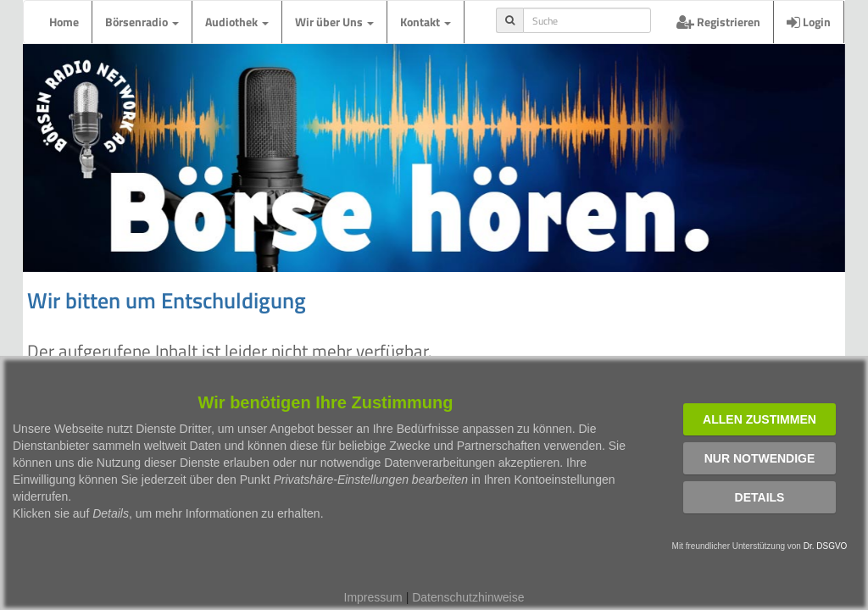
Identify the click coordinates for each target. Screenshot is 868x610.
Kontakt (426, 22)
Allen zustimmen (759, 419)
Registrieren (718, 22)
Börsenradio (142, 22)
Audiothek (237, 22)
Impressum (373, 597)
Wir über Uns (334, 22)
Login (809, 22)
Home (64, 22)
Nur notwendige (760, 458)
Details (760, 497)
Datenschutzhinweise (468, 597)
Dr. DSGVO (826, 546)
